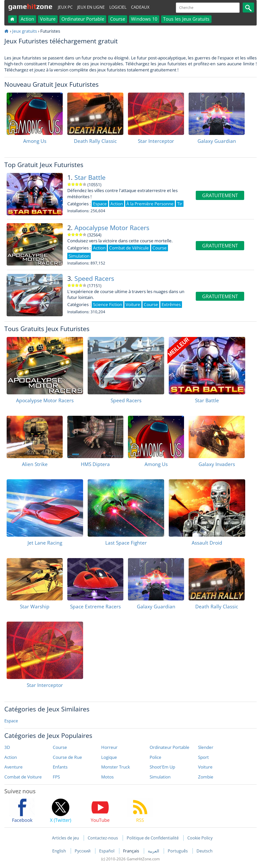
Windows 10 (144, 19)
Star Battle (90, 177)
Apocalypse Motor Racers (112, 228)
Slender (206, 747)
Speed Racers (94, 278)
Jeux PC (65, 7)
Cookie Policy (200, 838)
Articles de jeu (66, 838)
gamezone (30, 6)
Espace (11, 721)
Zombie (206, 777)
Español (107, 851)
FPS (56, 777)
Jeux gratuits (25, 31)
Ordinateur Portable (83, 19)
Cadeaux (140, 7)
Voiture (48, 19)
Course (118, 19)
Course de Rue (67, 757)
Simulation (160, 777)
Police (155, 757)
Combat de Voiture (23, 777)
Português (178, 851)
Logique (109, 757)
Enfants (60, 767)
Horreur (109, 747)
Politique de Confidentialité (153, 838)
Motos (107, 777)
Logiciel (118, 7)
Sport (203, 757)
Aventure (14, 767)
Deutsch (205, 851)
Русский (83, 851)
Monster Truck (116, 767)
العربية (154, 851)
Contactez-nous (103, 838)
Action (27, 19)
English (60, 851)
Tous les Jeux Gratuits (186, 19)
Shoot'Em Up (162, 767)
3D (7, 747)
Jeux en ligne (91, 7)
